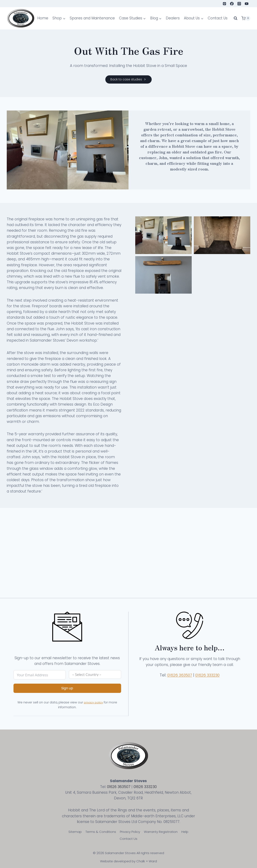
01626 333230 (212, 678)
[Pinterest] (225, 4)
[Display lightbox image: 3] (163, 275)
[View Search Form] (236, 18)
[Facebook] (232, 4)
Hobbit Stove (224, 129)
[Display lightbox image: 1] (163, 235)
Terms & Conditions (101, 832)
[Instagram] (239, 4)
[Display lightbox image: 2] (222, 235)
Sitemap (75, 832)
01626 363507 (182, 678)
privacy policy (95, 706)
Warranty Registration (161, 832)
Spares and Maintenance (92, 18)
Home (43, 18)
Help (185, 832)
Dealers (173, 18)
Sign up (64, 692)
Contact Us (218, 18)
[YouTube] (247, 4)
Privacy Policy (130, 832)
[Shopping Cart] (246, 18)
